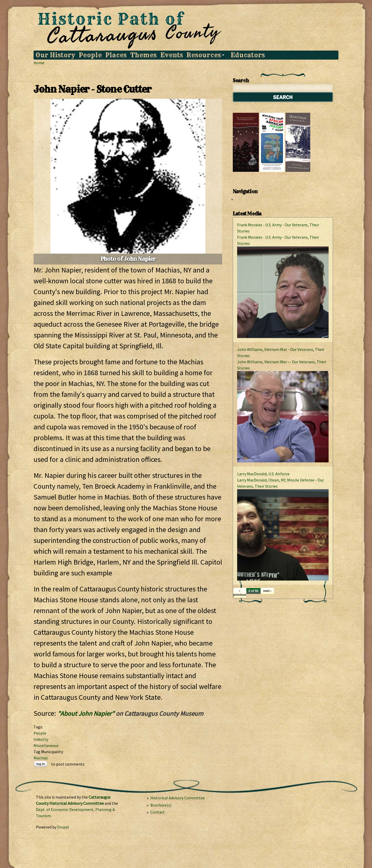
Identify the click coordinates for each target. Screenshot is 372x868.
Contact (158, 812)
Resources (204, 55)
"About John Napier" (86, 713)
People (90, 55)
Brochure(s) (161, 805)
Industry (41, 739)
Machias (41, 758)
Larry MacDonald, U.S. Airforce (263, 474)
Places (116, 55)
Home (39, 63)
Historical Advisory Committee (178, 798)
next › (267, 591)
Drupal (63, 827)
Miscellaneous (46, 745)
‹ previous (240, 593)
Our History (55, 55)
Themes (143, 55)
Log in (41, 764)
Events (172, 55)
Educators (248, 55)
